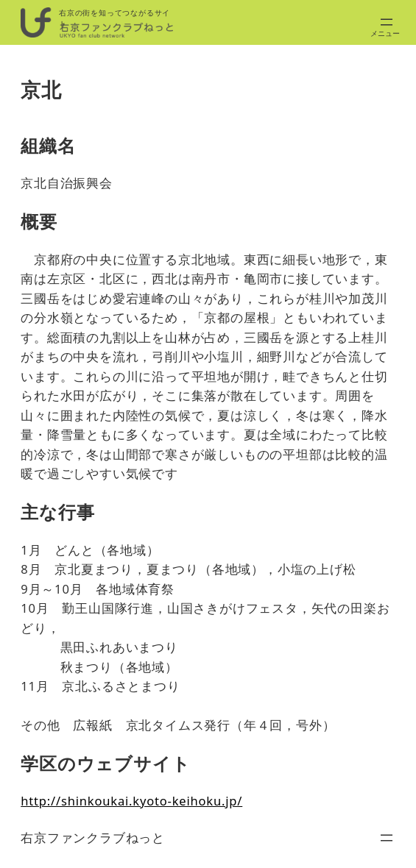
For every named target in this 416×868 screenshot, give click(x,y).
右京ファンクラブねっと (93, 837)
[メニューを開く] (387, 22)
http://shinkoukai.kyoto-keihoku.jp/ (131, 801)
